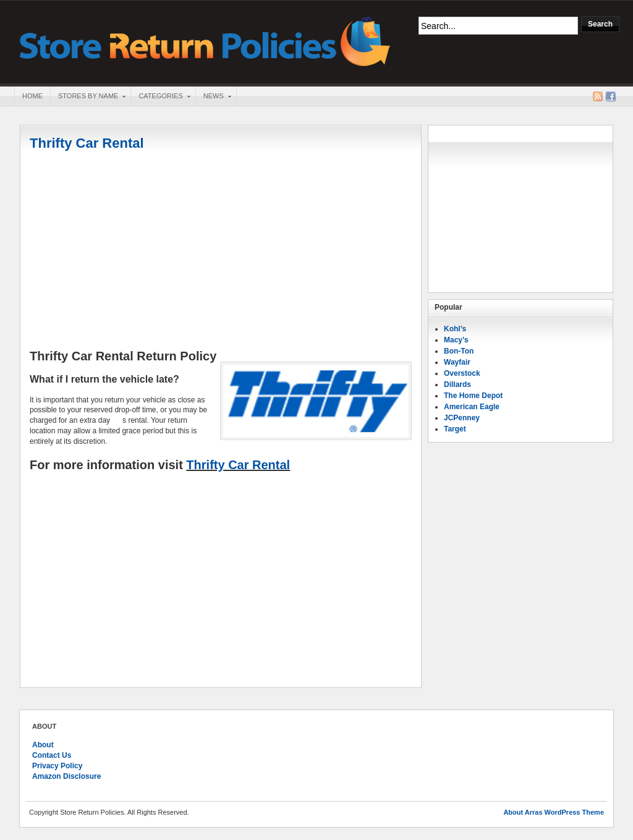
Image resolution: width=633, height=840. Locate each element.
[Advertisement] (221, 252)
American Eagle (472, 407)
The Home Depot (473, 396)
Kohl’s (455, 329)
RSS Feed (598, 96)
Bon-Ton (459, 351)
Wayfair (457, 362)
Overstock (462, 373)
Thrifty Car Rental (87, 143)
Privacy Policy (57, 766)
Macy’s (456, 340)
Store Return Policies (205, 40)
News (213, 97)
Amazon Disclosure (66, 776)
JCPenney (462, 418)
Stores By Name (88, 97)
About (43, 745)
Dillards (457, 384)
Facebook (611, 96)
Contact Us (52, 755)
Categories (160, 97)
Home (32, 96)
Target (455, 429)
